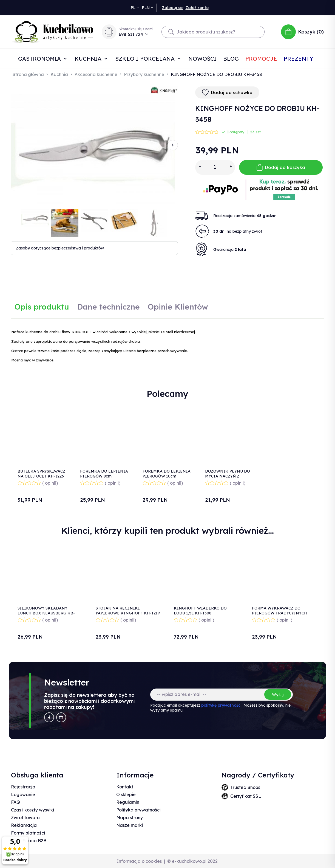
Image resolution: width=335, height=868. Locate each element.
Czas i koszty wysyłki (32, 810)
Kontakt (125, 787)
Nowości (202, 59)
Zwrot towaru (25, 818)
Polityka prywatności (138, 810)
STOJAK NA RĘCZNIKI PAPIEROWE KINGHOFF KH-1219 (128, 611)
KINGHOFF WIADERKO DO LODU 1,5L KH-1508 (200, 611)
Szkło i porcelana (146, 59)
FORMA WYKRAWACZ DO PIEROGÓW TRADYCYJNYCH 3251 (279, 613)
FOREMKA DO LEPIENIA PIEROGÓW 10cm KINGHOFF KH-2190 (167, 476)
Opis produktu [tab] (42, 307)
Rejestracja (23, 787)
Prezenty (298, 59)
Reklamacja (24, 825)
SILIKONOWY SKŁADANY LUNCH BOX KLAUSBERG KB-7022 (46, 613)
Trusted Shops (245, 787)
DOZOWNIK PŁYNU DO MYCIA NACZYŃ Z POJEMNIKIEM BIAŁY (228, 476)
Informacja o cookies (139, 861)
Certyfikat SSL (246, 796)
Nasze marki (130, 825)
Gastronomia (40, 59)
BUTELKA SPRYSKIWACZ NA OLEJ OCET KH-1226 (41, 474)
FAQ (15, 802)
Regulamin (128, 802)
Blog (231, 59)
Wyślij (278, 694)
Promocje (261, 59)
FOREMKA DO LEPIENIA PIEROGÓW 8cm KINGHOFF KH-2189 (104, 476)
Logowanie (23, 794)
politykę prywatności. (222, 705)
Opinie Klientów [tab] (178, 307)
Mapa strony (130, 818)
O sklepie (126, 794)
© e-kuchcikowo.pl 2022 (192, 861)
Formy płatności (28, 833)
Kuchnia (89, 59)
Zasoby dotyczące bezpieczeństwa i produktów (60, 248)
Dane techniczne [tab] (108, 307)
